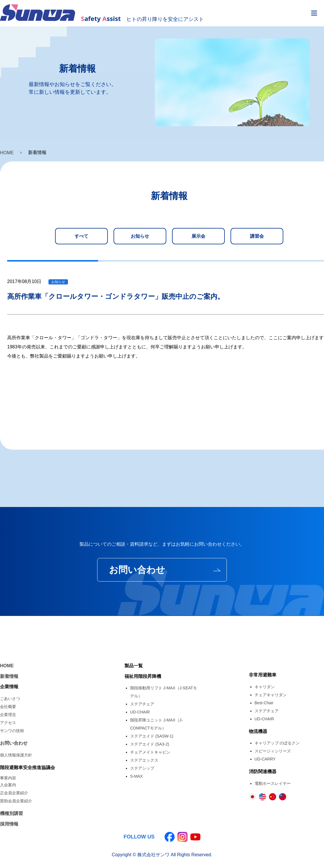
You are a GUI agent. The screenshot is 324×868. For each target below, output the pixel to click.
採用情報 (9, 824)
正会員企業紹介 (14, 793)
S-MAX (136, 776)
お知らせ (140, 236)
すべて (81, 236)
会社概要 (8, 707)
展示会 (198, 236)
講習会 (257, 236)
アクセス (8, 723)
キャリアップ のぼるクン (277, 743)
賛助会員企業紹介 (16, 801)
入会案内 (8, 785)
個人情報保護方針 (16, 755)
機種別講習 (11, 813)
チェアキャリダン (271, 695)
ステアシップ (142, 768)
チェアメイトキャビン (150, 752)
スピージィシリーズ (273, 751)
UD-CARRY (265, 759)
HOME (7, 153)
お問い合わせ (137, 570)
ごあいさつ (10, 699)
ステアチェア (142, 704)
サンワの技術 (12, 731)
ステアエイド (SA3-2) (150, 744)
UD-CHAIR (140, 712)
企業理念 (8, 715)
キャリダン (265, 687)
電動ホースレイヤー (273, 783)
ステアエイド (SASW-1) (152, 736)
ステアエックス (144, 760)
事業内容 (8, 778)
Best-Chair (264, 703)
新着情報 (9, 676)
